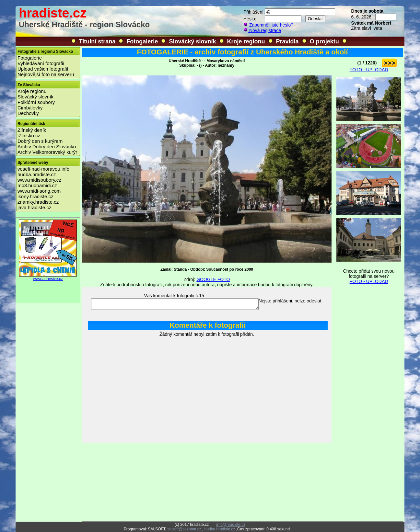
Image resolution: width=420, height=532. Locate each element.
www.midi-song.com (39, 191)
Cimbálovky (30, 108)
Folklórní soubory (36, 102)
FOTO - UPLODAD (369, 70)
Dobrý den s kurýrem (40, 141)
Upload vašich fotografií (43, 69)
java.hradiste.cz (34, 207)
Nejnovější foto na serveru (46, 74)
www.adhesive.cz (48, 277)
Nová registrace (262, 30)
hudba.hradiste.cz (37, 174)
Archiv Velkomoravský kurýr (47, 152)
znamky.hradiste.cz (38, 202)
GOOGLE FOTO (213, 279)
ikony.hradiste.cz (35, 196)
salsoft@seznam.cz (184, 529)
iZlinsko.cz (29, 136)
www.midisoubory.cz (39, 180)
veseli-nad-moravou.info (43, 169)
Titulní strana (97, 41)
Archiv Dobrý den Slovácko (47, 147)
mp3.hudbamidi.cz (37, 185)
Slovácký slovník (192, 41)
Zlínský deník (32, 130)
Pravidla (287, 41)
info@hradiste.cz (231, 525)
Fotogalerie (142, 41)
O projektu (324, 41)
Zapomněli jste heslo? (268, 25)
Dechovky (28, 113)
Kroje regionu (246, 41)
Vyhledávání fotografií (41, 63)
